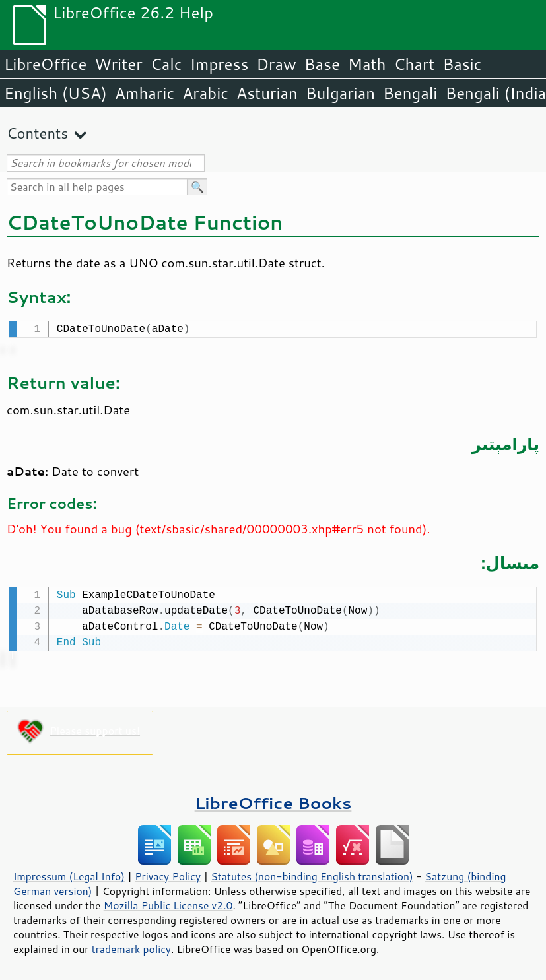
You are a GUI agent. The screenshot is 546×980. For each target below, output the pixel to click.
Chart (414, 64)
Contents (37, 133)
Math (367, 64)
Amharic (145, 93)
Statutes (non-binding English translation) (312, 874)
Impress (220, 64)
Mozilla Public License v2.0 (168, 903)
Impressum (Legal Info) (69, 874)
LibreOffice (45, 64)
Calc (166, 64)
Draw (276, 64)
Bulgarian (340, 93)
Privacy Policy (168, 874)
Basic (462, 64)
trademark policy (131, 946)
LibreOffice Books (273, 800)
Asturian (267, 93)
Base (322, 64)
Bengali (410, 93)
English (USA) (55, 93)
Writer (118, 64)
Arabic (205, 93)
